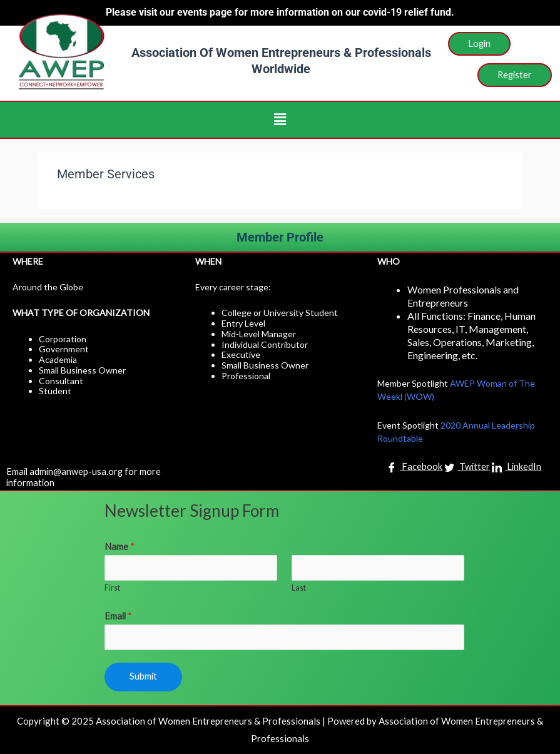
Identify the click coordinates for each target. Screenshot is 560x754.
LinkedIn (517, 467)
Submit (143, 676)
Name (120, 547)
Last (299, 588)
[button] (280, 120)
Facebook (415, 467)
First (112, 588)
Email (118, 616)
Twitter (467, 467)
